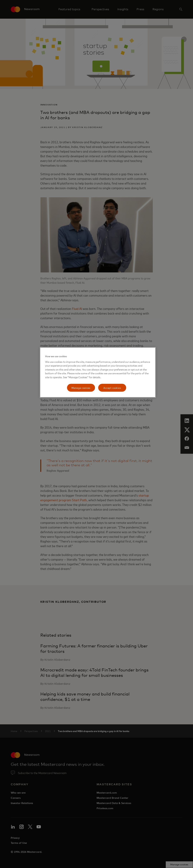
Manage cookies (81, 388)
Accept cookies (112, 388)
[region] (98, 372)
